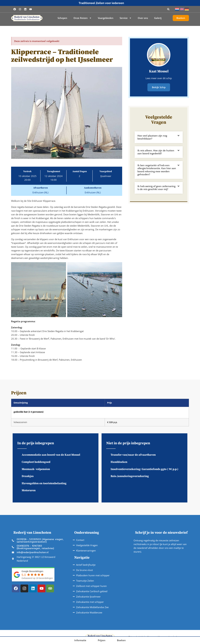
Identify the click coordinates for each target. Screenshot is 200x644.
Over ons (143, 18)
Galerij (158, 18)
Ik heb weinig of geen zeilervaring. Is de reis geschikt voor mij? (157, 188)
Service (126, 18)
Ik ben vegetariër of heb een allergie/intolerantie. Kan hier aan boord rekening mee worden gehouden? (157, 170)
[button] (168, 9)
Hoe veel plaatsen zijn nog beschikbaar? (152, 137)
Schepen (62, 18)
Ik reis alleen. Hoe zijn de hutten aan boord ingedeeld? (156, 152)
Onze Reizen (83, 18)
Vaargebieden (106, 18)
